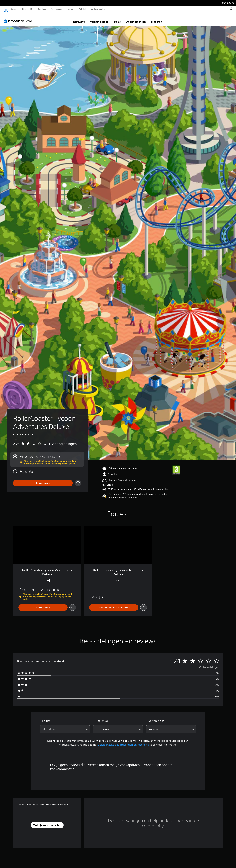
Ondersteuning (98, 9)
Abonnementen (136, 18)
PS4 (32, 9)
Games (14, 9)
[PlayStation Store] (19, 18)
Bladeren (157, 18)
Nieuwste (79, 18)
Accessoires (57, 9)
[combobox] (65, 726)
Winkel (83, 9)
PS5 (24, 9)
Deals (117, 18)
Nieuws (71, 9)
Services (42, 9)
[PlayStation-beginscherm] (6, 9)
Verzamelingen (99, 18)
